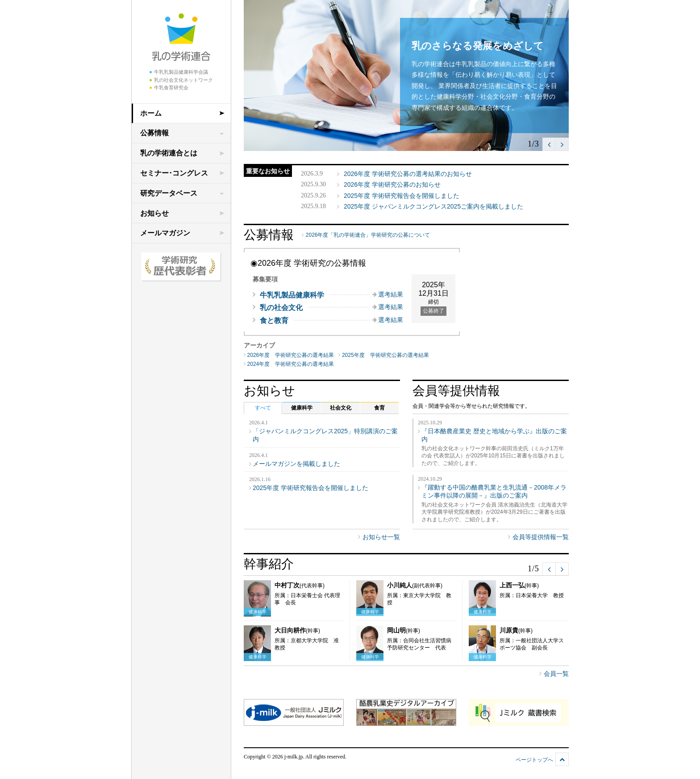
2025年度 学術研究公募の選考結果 (385, 355)
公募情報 (154, 133)
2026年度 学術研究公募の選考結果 (291, 355)
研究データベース (169, 193)
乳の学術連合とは (169, 153)
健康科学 (302, 408)
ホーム (151, 113)
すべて (263, 408)
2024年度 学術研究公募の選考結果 (291, 364)
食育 (379, 408)
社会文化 (341, 408)
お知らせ (154, 213)
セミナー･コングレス (174, 173)
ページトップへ (534, 760)
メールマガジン (165, 233)
